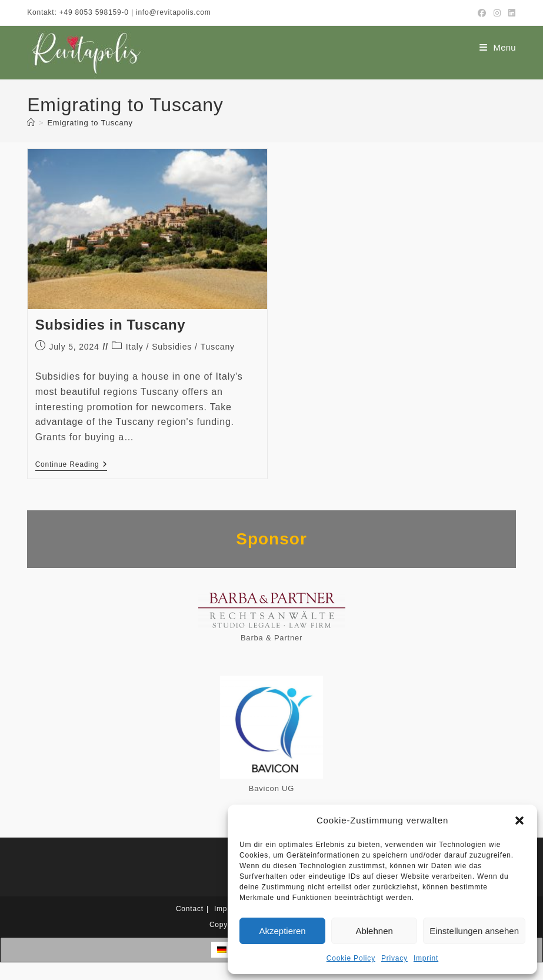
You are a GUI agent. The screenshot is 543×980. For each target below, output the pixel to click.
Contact (190, 909)
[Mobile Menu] (498, 47)
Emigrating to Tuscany (90, 123)
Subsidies (172, 347)
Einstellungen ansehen (474, 931)
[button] (519, 820)
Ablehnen (374, 931)
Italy (135, 347)
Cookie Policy (351, 958)
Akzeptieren (282, 931)
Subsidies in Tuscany (111, 325)
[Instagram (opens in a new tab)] (497, 13)
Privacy (394, 958)
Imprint (426, 958)
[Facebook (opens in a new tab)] (482, 13)
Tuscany (218, 347)
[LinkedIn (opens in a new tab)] (510, 13)
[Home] (31, 123)
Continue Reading (71, 465)
